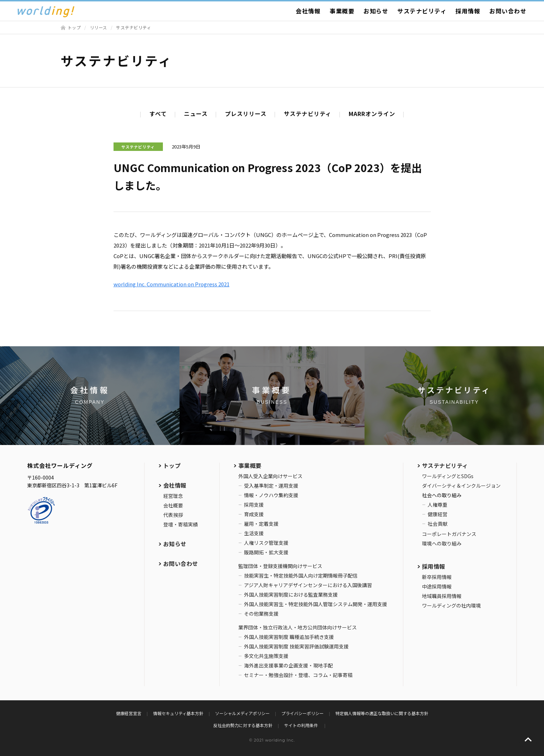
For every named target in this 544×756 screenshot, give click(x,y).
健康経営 (438, 514)
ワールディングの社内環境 (451, 605)
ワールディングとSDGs (448, 476)
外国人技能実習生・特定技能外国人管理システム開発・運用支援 (316, 604)
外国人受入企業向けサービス (270, 476)
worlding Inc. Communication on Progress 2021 (172, 284)
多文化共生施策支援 (266, 656)
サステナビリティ (422, 11)
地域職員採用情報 (442, 596)
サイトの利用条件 (302, 725)
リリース (99, 27)
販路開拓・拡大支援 (266, 552)
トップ (74, 27)
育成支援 (254, 514)
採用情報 (468, 11)
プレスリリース (246, 114)
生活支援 (254, 533)
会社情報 (308, 11)
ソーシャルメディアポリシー (242, 713)
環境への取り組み (442, 543)
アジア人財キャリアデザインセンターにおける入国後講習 (308, 585)
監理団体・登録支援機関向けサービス (280, 566)
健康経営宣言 (129, 713)
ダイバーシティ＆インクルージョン (461, 486)
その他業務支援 (261, 614)
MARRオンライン (372, 114)
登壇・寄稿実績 (181, 524)
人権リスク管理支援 (266, 543)
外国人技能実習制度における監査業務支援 (291, 595)
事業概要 (342, 11)
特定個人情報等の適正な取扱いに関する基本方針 (382, 713)
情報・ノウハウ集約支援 (271, 495)
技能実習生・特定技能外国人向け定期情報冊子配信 (301, 575)
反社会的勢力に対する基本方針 (243, 725)
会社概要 (173, 505)
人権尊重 (438, 505)
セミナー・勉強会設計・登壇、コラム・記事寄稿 (298, 675)
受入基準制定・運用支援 (271, 486)
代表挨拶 (173, 515)
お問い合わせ (508, 11)
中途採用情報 (437, 586)
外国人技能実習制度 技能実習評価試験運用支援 (296, 646)
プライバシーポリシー (302, 713)
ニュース (196, 114)
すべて (158, 114)
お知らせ (376, 11)
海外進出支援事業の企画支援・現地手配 (288, 665)
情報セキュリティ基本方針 (178, 713)
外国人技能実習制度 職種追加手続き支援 (289, 637)
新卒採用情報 (437, 577)
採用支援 (254, 505)
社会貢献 (438, 524)
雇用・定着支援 (261, 524)
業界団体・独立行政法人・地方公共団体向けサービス (298, 627)
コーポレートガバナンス (449, 534)
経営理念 (173, 496)
